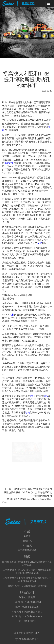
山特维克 (27, 541)
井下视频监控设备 (27, 550)
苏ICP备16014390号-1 (27, 639)
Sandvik (9, 163)
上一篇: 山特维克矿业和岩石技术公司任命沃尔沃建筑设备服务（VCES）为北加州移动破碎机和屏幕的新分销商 (27, 492)
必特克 (27, 536)
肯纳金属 (27, 546)
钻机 (12, 315)
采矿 (40, 243)
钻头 (46, 396)
